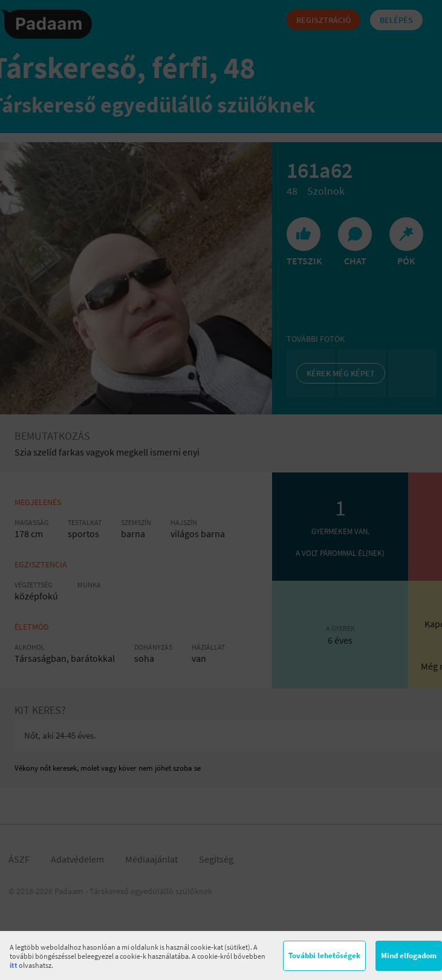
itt (14, 965)
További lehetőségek (324, 955)
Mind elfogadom (409, 955)
